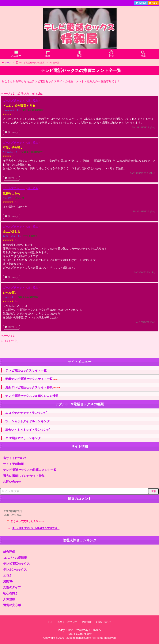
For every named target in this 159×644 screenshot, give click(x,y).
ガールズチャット (14, 100)
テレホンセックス (15, 570)
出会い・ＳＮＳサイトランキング (27, 430)
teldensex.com (82, 638)
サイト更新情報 (14, 464)
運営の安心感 (12, 605)
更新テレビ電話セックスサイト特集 (33, 387)
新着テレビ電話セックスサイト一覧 (31, 379)
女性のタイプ (12, 587)
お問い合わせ (12, 482)
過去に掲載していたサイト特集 (24, 476)
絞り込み (33, 100)
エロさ (8, 575)
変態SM (8, 581)
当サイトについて (15, 458)
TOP (50, 622)
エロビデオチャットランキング (26, 413)
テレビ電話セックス (16, 564)
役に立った (11, 132)
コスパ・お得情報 (15, 558)
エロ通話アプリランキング (23, 438)
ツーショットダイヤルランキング (27, 421)
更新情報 (87, 622)
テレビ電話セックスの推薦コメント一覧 (30, 470)
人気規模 (9, 599)
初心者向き (11, 593)
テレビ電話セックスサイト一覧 (26, 370)
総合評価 (9, 552)
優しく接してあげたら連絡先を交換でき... (35, 528)
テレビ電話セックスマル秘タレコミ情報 (32, 396)
